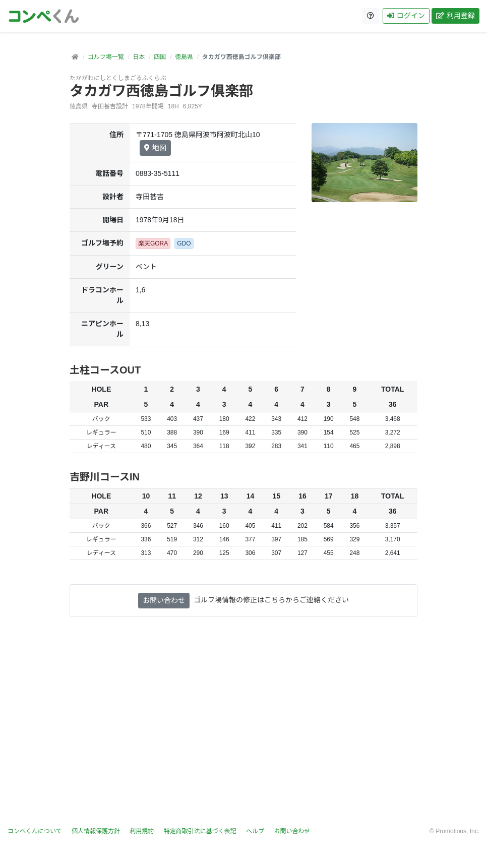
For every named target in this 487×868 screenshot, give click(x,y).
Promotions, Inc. (458, 831)
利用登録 (455, 16)
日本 (139, 57)
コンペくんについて (35, 831)
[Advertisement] (243, 728)
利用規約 (142, 831)
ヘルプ (255, 831)
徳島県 (184, 57)
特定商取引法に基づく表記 (200, 831)
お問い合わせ (164, 600)
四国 (160, 57)
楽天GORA (153, 243)
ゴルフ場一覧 (106, 57)
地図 (155, 148)
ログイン (406, 16)
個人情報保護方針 (96, 831)
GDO (184, 243)
